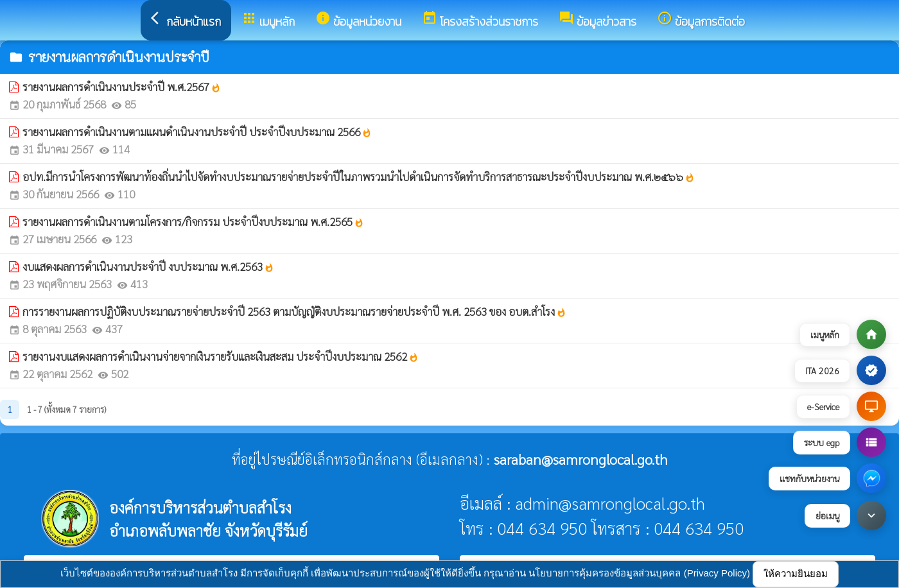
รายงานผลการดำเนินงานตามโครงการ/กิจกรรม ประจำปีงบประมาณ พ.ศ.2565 (193, 221)
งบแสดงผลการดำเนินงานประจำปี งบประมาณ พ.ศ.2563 (148, 266)
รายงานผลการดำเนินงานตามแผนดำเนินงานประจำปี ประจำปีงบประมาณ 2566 (197, 132)
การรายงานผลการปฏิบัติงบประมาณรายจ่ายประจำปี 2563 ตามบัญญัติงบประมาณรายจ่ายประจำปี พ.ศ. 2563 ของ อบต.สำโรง (294, 311)
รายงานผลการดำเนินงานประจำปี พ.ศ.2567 (122, 87)
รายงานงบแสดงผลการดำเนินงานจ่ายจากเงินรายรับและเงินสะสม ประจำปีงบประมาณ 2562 (221, 356)
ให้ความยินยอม (796, 574)
